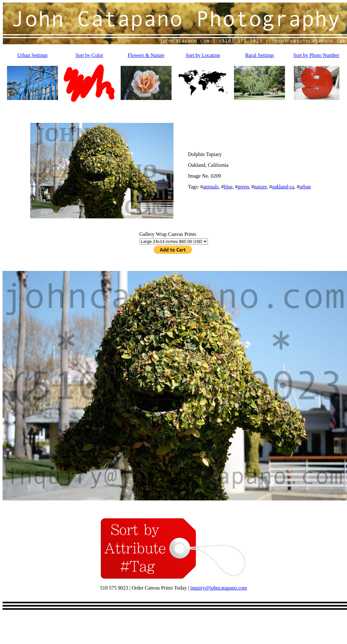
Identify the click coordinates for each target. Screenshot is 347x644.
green (243, 187)
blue (228, 187)
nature (260, 187)
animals (211, 187)
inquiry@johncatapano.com (219, 588)
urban (305, 187)
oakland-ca (283, 187)
